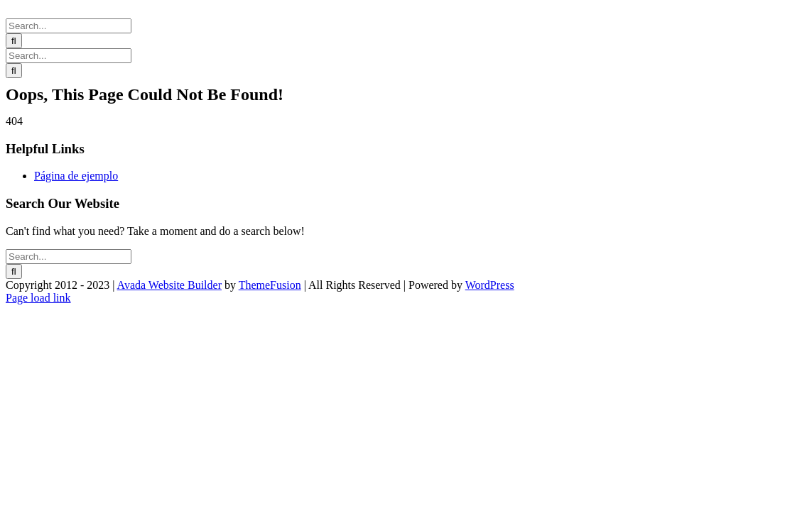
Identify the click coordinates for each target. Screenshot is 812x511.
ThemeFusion (270, 285)
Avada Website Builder (169, 285)
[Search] (14, 41)
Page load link (38, 298)
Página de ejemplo (76, 176)
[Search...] (69, 26)
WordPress (490, 285)
